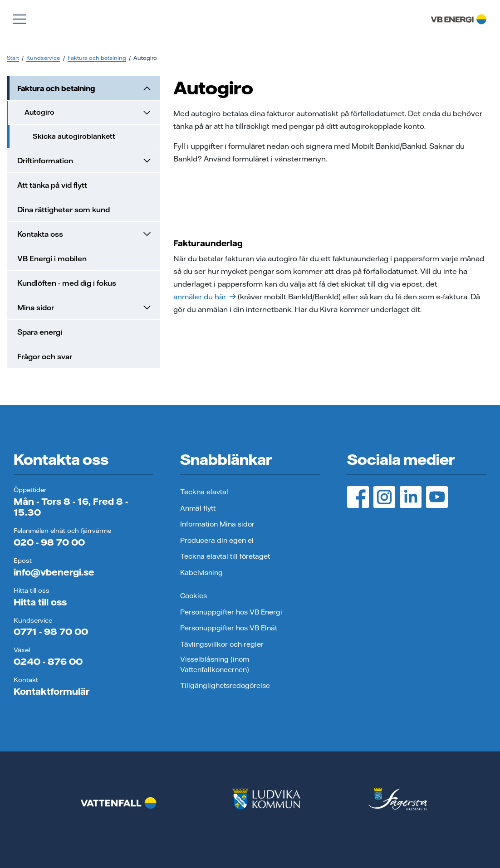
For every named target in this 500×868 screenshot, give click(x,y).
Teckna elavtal (204, 492)
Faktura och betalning (97, 58)
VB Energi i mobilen (52, 258)
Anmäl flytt (198, 508)
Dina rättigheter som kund (64, 210)
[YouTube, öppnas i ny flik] (437, 497)
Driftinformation (85, 161)
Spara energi (40, 332)
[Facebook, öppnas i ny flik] (358, 497)
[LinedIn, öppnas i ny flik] (411, 497)
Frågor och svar (45, 356)
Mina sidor (85, 307)
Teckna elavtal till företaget (225, 556)
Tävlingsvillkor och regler (222, 644)
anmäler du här (205, 297)
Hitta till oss (40, 602)
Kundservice (43, 58)
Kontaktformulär (51, 691)
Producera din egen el (217, 540)
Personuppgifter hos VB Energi (231, 612)
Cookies (194, 596)
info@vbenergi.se (54, 572)
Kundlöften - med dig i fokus (67, 283)
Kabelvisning (201, 573)
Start (13, 58)
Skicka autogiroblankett (74, 136)
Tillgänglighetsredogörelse (225, 685)
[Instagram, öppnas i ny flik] (384, 497)
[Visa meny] (20, 19)
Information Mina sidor (217, 524)
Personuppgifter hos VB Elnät (229, 628)
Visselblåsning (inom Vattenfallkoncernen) (215, 664)
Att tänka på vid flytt (52, 185)
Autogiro (88, 112)
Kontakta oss (85, 234)
